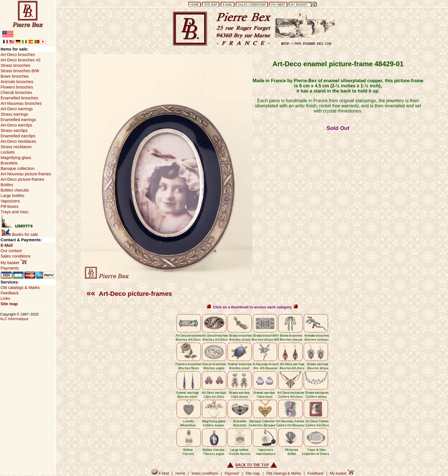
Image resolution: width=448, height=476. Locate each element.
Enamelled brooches (19, 98)
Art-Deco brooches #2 (21, 60)
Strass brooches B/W (20, 71)
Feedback (10, 293)
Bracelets (9, 163)
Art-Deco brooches (18, 55)
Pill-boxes (9, 206)
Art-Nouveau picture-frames (26, 174)
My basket (14, 263)
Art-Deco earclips (16, 125)
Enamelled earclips (18, 136)
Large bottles (12, 196)
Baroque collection (17, 168)
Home (180, 473)
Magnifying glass (16, 158)
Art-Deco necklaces (18, 141)
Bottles (7, 185)
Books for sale (20, 234)
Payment (232, 473)
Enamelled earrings (18, 120)
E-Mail (7, 245)
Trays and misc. (15, 212)
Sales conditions (16, 256)
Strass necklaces (16, 147)
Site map (9, 304)
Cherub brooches (16, 93)
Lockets (8, 152)
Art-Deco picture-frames (129, 294)
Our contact (11, 251)
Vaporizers (10, 201)
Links (5, 298)
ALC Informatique (14, 319)
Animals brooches (17, 82)
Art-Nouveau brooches (21, 103)
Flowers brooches (17, 87)
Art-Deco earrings (17, 109)
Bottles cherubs (15, 190)
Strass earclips (14, 130)
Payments (10, 268)
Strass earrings (14, 114)
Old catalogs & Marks (20, 288)
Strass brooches (15, 65)
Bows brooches (15, 76)
